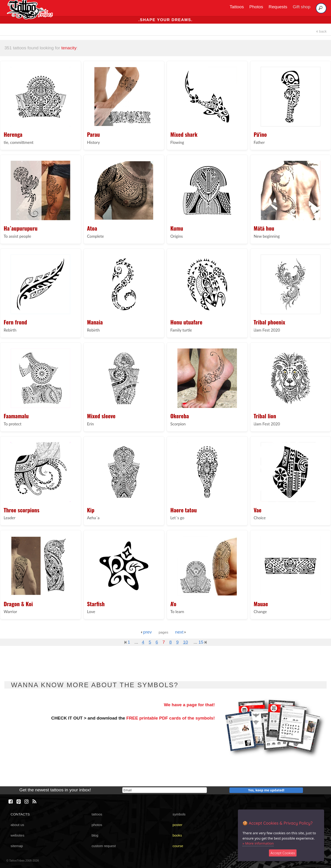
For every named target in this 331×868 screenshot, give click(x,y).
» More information (258, 843)
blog (95, 835)
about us (17, 825)
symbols (179, 814)
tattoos (97, 814)
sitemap (17, 846)
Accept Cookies (283, 853)
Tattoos (237, 7)
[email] (165, 790)
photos (97, 825)
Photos (256, 7)
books (177, 835)
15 (203, 642)
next (181, 632)
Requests (278, 7)
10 (185, 642)
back (321, 31)
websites (17, 835)
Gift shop (302, 7)
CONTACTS (20, 814)
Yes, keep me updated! (266, 790)
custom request (104, 846)
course (178, 846)
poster (178, 825)
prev (146, 632)
